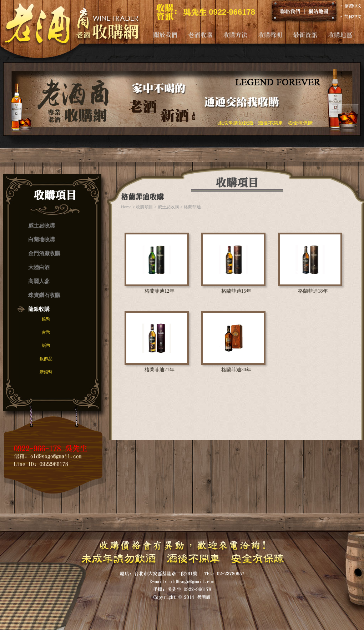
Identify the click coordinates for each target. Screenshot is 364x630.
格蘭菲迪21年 (160, 370)
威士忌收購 (42, 225)
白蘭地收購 (42, 239)
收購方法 (235, 35)
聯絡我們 (290, 11)
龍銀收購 (39, 309)
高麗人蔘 (39, 281)
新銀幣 (46, 372)
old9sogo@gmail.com (56, 456)
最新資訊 (305, 35)
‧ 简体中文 (350, 16)
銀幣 (46, 319)
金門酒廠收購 (44, 253)
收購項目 (145, 207)
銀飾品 (46, 359)
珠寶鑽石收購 (44, 295)
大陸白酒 (39, 267)
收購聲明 (270, 35)
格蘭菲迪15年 (236, 291)
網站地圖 (318, 11)
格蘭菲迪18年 (313, 291)
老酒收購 (200, 35)
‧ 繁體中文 (350, 6)
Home (126, 207)
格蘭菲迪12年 (160, 291)
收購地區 (340, 35)
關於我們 (165, 35)
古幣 (46, 332)
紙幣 (46, 346)
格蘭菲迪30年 (236, 370)
